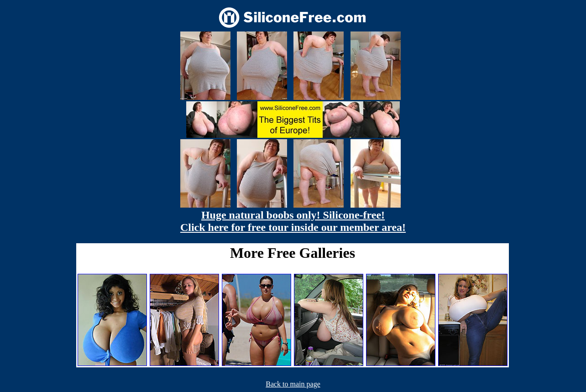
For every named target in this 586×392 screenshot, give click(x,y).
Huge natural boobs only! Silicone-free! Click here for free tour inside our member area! (293, 221)
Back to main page (293, 384)
